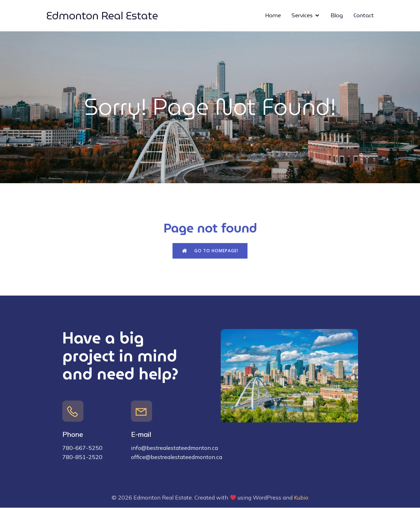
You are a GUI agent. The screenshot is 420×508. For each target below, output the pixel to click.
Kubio (301, 498)
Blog (337, 16)
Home (273, 16)
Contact (364, 16)
